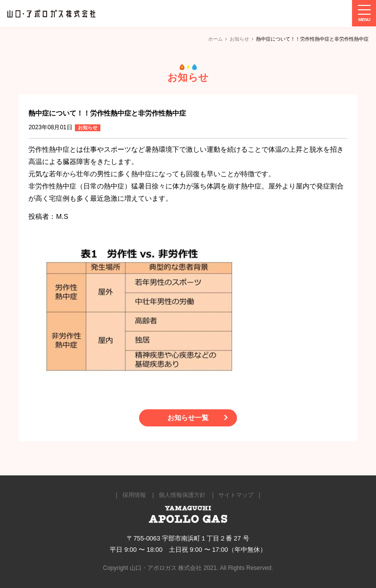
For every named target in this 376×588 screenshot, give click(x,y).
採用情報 (134, 495)
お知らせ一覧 (188, 418)
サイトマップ (236, 495)
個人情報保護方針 (182, 495)
